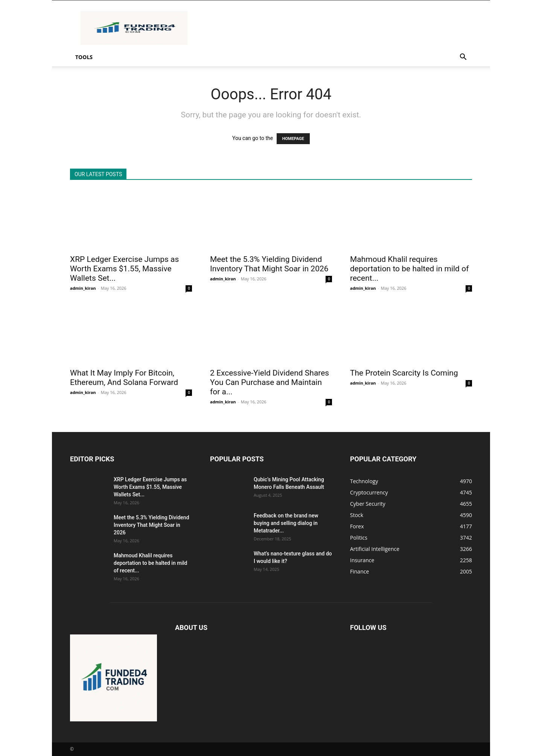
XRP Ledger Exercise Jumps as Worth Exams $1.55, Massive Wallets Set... (124, 269)
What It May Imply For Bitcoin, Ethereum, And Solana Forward (124, 378)
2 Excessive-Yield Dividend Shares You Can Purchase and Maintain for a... (269, 382)
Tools (84, 57)
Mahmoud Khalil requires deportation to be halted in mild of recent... (409, 269)
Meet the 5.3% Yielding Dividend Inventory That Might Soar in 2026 (269, 264)
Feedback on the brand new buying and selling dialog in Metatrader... (286, 523)
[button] (463, 58)
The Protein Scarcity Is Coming (404, 373)
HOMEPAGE (293, 139)
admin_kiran (83, 288)
